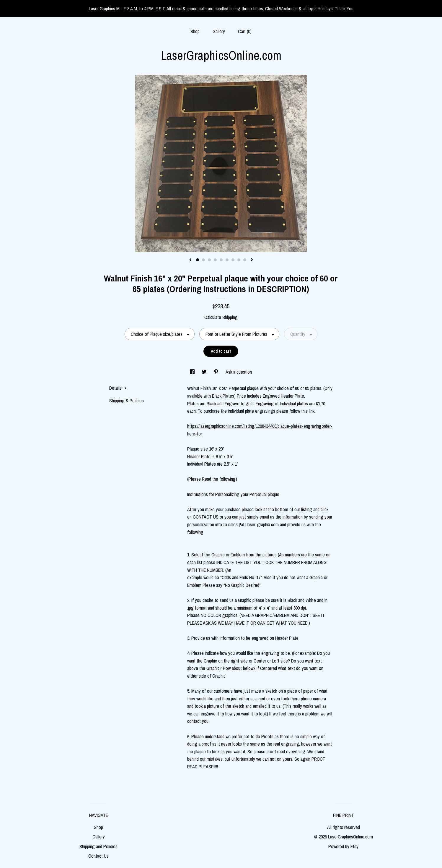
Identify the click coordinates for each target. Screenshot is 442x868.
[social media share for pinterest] (217, 372)
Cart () (245, 31)
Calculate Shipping (221, 317)
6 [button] (227, 260)
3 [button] (209, 260)
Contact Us (98, 856)
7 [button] (233, 260)
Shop (195, 31)
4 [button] (215, 260)
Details (118, 388)
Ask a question (239, 372)
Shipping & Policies (127, 401)
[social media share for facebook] (193, 372)
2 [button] (203, 260)
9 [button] (245, 260)
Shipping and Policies (98, 846)
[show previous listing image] (190, 260)
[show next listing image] (252, 260)
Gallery (219, 31)
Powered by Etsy (343, 846)
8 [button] (239, 260)
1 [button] (198, 260)
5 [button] (221, 260)
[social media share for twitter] (205, 372)
